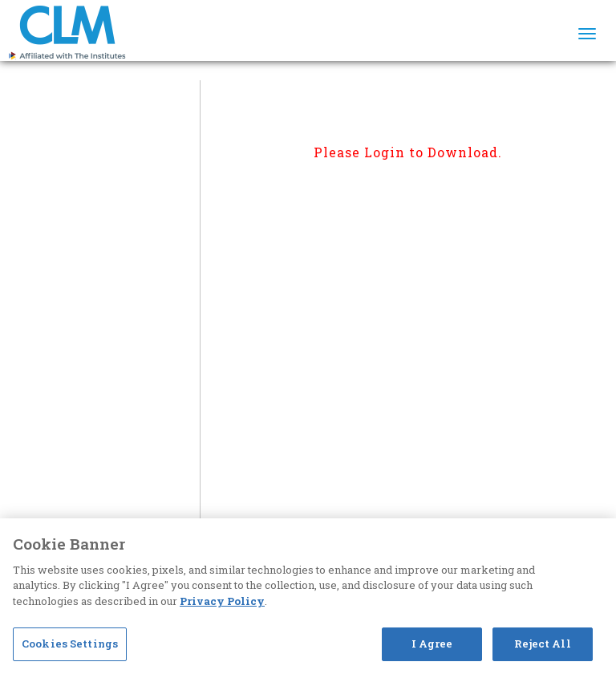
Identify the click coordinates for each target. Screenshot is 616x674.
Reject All (542, 644)
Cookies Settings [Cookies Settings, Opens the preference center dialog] (70, 644)
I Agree (432, 644)
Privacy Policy (222, 601)
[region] (308, 596)
